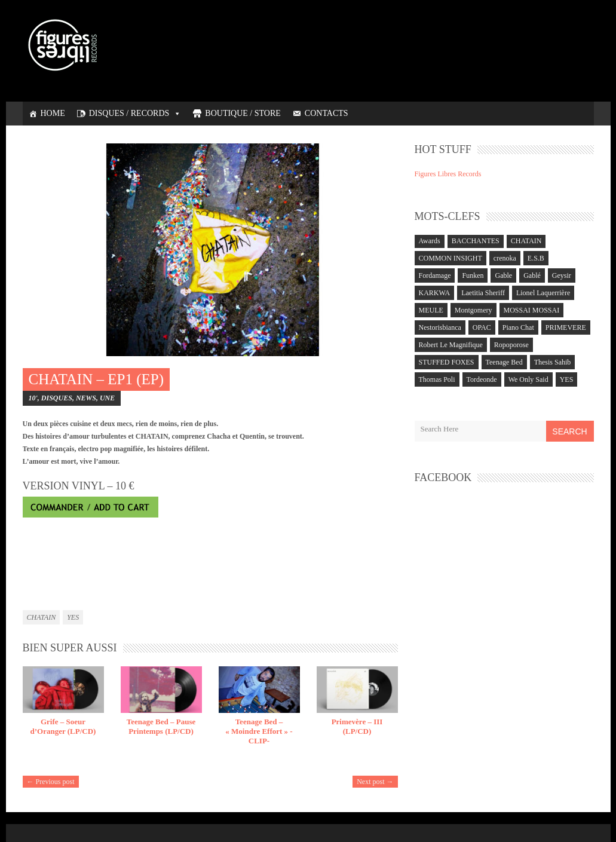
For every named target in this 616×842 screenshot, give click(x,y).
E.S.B (536, 258)
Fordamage (435, 275)
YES (73, 617)
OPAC (482, 327)
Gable (503, 275)
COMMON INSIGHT (450, 258)
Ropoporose (511, 345)
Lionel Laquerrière (543, 293)
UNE (107, 398)
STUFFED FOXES (447, 362)
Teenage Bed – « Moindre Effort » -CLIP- (259, 731)
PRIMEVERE (566, 327)
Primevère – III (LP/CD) (357, 726)
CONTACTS (327, 113)
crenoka (505, 258)
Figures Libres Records (448, 174)
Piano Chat (518, 327)
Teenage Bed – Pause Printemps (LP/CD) (161, 726)
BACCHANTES (476, 241)
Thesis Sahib (553, 362)
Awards (430, 241)
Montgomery (474, 310)
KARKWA (435, 293)
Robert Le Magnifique (451, 345)
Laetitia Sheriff (483, 293)
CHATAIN (42, 617)
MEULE (431, 310)
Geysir (562, 275)
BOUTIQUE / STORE (243, 113)
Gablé (532, 275)
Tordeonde (482, 379)
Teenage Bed (504, 362)
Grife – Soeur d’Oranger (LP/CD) (63, 726)
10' (33, 398)
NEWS (86, 398)
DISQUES (57, 398)
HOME (53, 113)
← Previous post (51, 782)
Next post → (375, 782)
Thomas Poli (437, 379)
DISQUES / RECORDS (135, 113)
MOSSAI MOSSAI (532, 310)
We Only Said (528, 379)
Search (569, 431)
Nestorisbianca (440, 327)
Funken (473, 275)
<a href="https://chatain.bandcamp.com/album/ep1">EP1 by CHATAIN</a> (210, 561)
